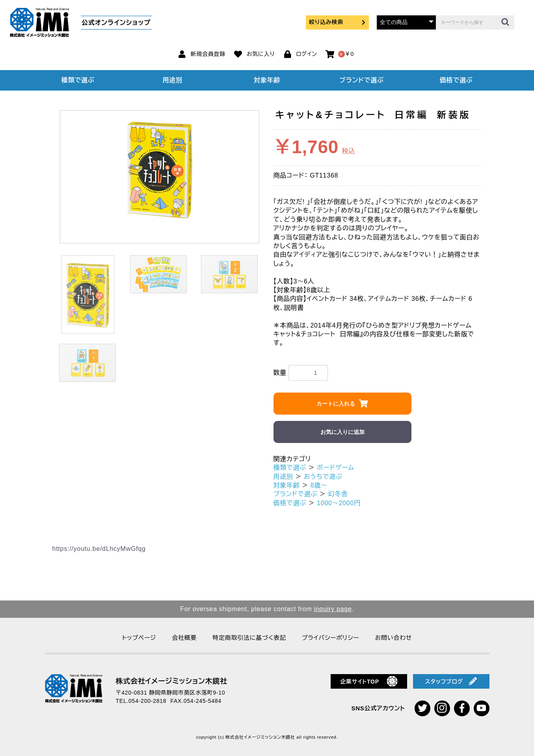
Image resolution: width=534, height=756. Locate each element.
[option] (160, 169)
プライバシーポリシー (331, 638)
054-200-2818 (147, 701)
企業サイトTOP (369, 681)
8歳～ (319, 485)
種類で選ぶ (78, 80)
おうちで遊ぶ (323, 477)
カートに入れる (336, 404)
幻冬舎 (338, 494)
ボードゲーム (336, 468)
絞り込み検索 (337, 22)
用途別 (172, 80)
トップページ (139, 638)
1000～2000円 (339, 503)
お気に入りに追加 (342, 432)
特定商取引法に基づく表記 (249, 638)
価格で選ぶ (456, 80)
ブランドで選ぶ (361, 80)
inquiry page (333, 609)
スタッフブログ (451, 681)
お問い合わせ (393, 638)
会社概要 (184, 638)
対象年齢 (267, 80)
